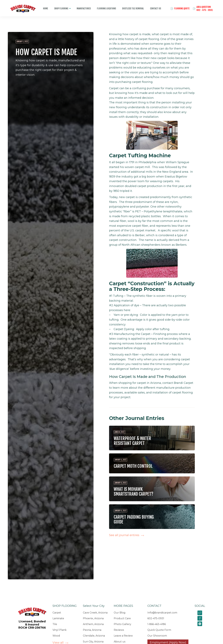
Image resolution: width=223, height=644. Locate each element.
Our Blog (120, 613)
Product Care (122, 618)
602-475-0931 (156, 618)
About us (120, 642)
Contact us (156, 8)
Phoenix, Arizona (93, 618)
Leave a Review (123, 636)
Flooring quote (182, 8)
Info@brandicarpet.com (162, 613)
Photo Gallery (122, 624)
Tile (55, 624)
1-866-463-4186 (157, 624)
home (46, 8)
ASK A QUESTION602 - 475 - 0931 (205, 8)
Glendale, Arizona (94, 636)
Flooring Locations (106, 8)
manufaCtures (84, 8)
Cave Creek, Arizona (95, 613)
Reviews (119, 630)
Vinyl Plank (60, 630)
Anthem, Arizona (93, 624)
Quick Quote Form (159, 630)
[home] (20, 11)
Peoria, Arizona (92, 630)
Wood (56, 636)
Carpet (57, 613)
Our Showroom (157, 636)
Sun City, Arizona (93, 642)
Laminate (58, 618)
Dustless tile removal (133, 8)
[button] (62, 9)
